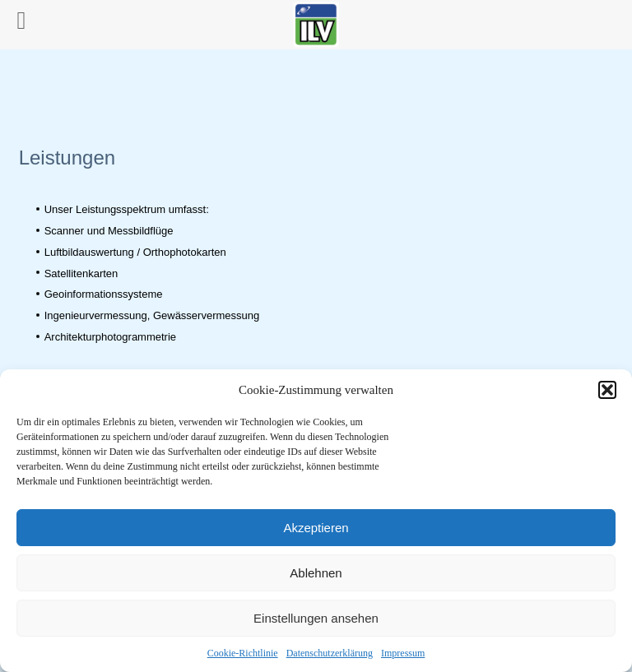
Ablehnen (316, 573)
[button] (607, 390)
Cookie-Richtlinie (243, 653)
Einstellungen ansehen (316, 618)
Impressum (403, 653)
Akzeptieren (316, 528)
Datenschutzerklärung (330, 653)
